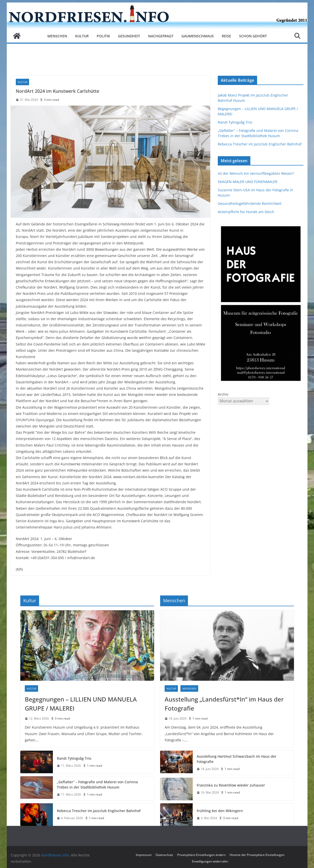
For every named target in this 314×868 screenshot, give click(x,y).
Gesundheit (129, 36)
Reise (226, 36)
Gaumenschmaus (198, 36)
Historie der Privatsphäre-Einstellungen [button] (257, 855)
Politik (103, 36)
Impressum (144, 855)
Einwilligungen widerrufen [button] (210, 861)
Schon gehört (253, 36)
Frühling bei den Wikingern (220, 811)
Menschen (57, 36)
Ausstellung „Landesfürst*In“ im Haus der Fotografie (224, 704)
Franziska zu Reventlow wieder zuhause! (231, 785)
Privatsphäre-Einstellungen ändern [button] (201, 855)
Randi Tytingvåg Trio (235, 122)
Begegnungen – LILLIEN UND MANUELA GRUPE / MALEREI (81, 704)
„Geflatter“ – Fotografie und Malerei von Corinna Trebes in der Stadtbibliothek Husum (97, 785)
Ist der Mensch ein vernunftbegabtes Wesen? (256, 173)
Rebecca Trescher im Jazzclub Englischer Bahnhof (260, 144)
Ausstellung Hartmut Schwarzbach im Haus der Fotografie (237, 759)
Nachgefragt (161, 36)
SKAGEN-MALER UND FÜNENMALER (248, 182)
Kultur (82, 36)
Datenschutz (164, 855)
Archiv (223, 394)
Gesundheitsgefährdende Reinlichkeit (250, 203)
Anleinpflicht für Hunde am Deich (246, 212)
